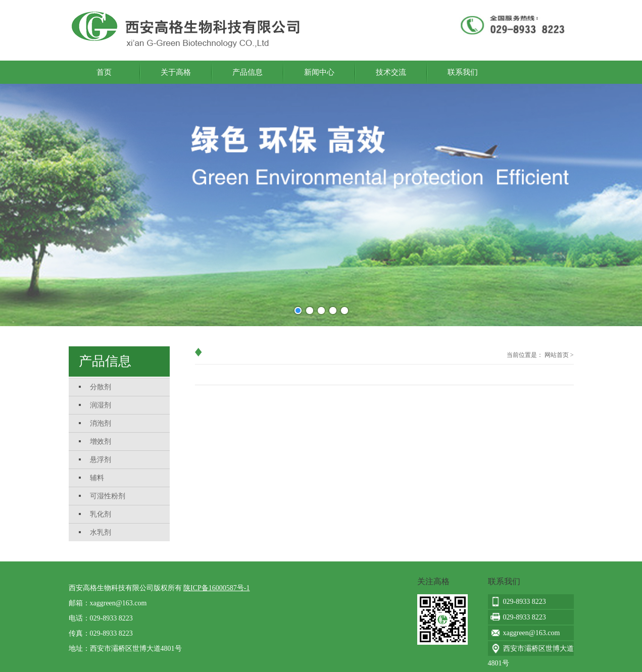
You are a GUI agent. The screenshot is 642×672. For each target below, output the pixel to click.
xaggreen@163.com (118, 603)
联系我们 (463, 72)
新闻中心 (319, 72)
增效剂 (101, 442)
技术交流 (391, 72)
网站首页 (557, 355)
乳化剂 (101, 514)
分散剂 (101, 387)
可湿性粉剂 (108, 496)
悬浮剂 (101, 460)
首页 (104, 72)
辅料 (97, 478)
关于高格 (176, 72)
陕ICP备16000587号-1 (216, 588)
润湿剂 (101, 405)
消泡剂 (101, 423)
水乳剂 (101, 532)
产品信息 (248, 72)
